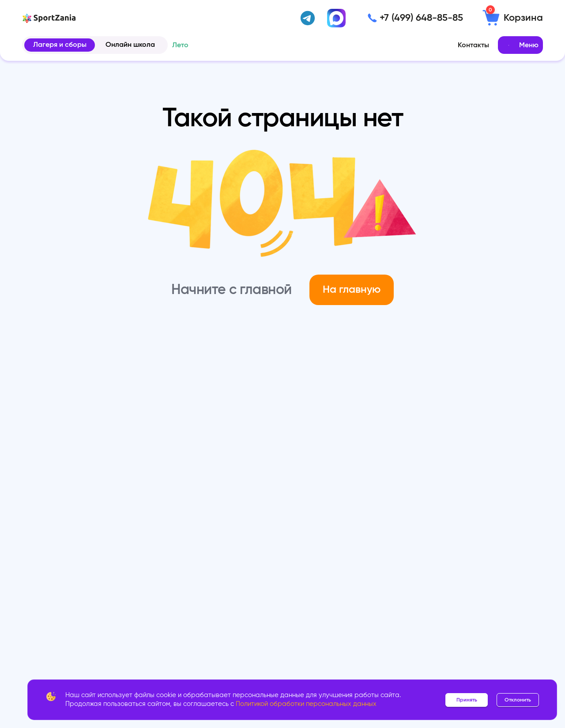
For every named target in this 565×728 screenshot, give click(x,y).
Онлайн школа (130, 45)
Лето (180, 45)
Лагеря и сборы (60, 45)
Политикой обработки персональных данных (306, 704)
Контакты (473, 45)
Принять (467, 700)
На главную (352, 290)
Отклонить (518, 700)
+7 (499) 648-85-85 (421, 18)
